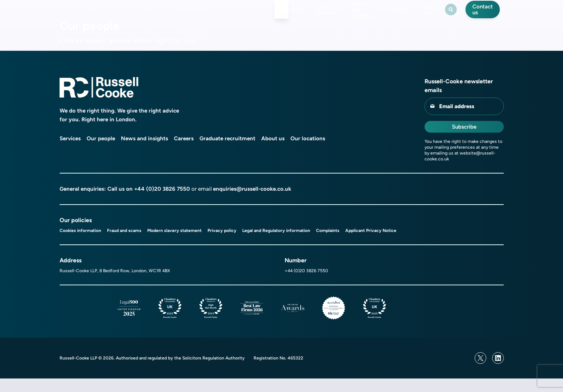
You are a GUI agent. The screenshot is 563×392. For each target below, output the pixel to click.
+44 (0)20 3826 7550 (162, 202)
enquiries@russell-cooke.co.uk (252, 202)
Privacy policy (222, 244)
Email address (457, 120)
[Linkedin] (498, 372)
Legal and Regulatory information (276, 244)
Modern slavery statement (174, 244)
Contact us (483, 16)
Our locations (308, 152)
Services (242, 16)
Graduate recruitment (227, 152)
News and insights (337, 16)
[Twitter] (480, 372)
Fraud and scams (124, 244)
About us (423, 16)
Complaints (328, 244)
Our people (284, 16)
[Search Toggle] (448, 16)
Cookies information (80, 244)
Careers (386, 16)
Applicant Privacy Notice (371, 244)
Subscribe (464, 140)
